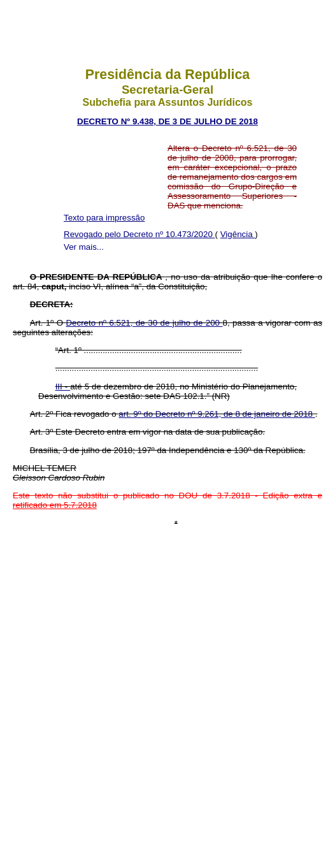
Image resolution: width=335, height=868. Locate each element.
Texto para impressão (104, 218)
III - (63, 387)
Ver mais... (84, 247)
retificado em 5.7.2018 (55, 505)
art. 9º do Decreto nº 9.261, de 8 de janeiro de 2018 (217, 414)
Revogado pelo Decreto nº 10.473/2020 (139, 234)
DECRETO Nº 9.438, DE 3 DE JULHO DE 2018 (167, 121)
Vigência (238, 234)
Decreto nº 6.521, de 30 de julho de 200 (144, 323)
